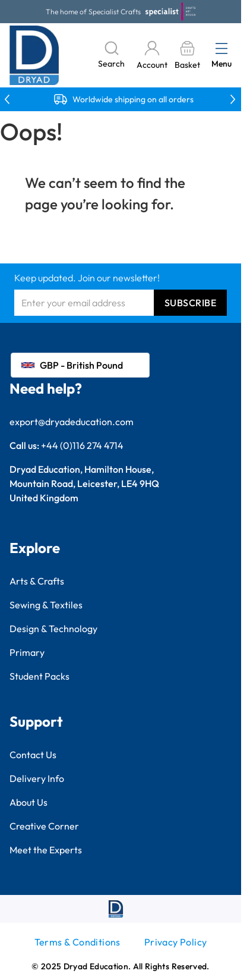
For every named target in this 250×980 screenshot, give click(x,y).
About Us (29, 802)
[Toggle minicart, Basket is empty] (187, 56)
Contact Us (33, 755)
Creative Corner (44, 826)
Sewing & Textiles (46, 605)
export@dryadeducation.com (72, 422)
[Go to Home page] (34, 55)
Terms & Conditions (77, 942)
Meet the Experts (46, 850)
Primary (27, 652)
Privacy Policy (176, 942)
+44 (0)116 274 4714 (82, 445)
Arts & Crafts (37, 581)
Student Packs (39, 676)
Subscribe (191, 303)
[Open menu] (221, 48)
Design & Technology (53, 629)
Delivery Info (37, 778)
